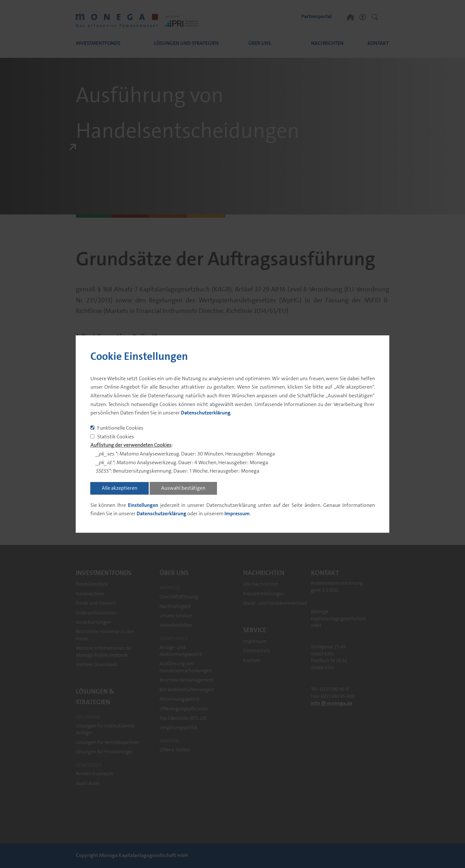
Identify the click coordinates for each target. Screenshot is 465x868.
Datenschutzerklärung (206, 413)
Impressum (237, 514)
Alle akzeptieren (119, 488)
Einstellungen (143, 505)
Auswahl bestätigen (183, 488)
